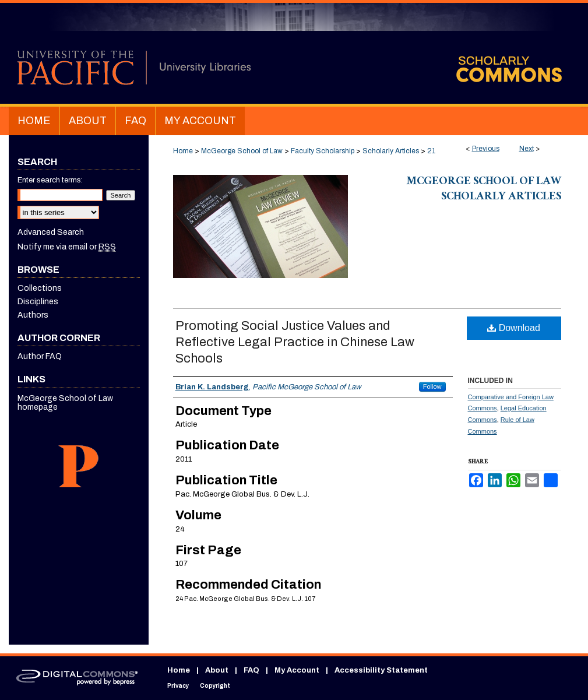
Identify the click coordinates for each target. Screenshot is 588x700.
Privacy (178, 686)
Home (183, 151)
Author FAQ (40, 356)
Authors (33, 315)
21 (431, 151)
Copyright (215, 686)
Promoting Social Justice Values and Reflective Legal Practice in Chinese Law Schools (295, 342)
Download (514, 328)
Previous (486, 149)
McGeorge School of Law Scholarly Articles (484, 190)
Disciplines (38, 302)
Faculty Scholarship (323, 151)
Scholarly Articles (391, 151)
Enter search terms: (50, 180)
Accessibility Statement (381, 670)
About (217, 670)
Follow (432, 386)
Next (527, 149)
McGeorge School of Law (242, 151)
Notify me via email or (67, 247)
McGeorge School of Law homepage (65, 403)
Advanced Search (51, 232)
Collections (40, 288)
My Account (297, 670)
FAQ (251, 670)
